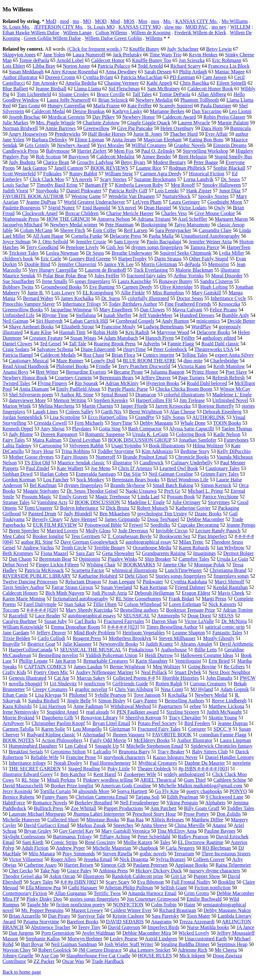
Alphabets (215, 803)
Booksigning (154, 225)
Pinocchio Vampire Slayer (29, 304)
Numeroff (105, 457)
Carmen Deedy (137, 287)
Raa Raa (135, 820)
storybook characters (125, 757)
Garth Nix (111, 412)
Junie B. (36, 293)
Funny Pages (55, 797)
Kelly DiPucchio (234, 451)
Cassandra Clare (215, 230)
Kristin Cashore (128, 916)
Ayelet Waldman (98, 933)
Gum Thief (195, 780)
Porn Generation (58, 933)
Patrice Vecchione (220, 497)
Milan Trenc (192, 542)
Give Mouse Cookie (215, 213)
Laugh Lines (45, 412)
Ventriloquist (188, 661)
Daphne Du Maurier (205, 763)
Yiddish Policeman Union (111, 655)
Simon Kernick (216, 485)
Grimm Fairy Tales (220, 474)
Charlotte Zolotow (101, 123)
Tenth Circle (74, 548)
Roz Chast (94, 355)
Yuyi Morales (110, 145)
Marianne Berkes (167, 111)
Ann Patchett (163, 808)
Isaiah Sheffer (117, 315)
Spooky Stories (213, 196)
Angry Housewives (28, 134)
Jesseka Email (98, 859)
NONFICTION (128, 905)
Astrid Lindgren (161, 939)
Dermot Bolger (239, 553)
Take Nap (50, 871)
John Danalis (219, 678)
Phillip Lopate (33, 661)
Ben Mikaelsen (114, 514)
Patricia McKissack (44, 570)
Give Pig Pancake (135, 128)
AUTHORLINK (209, 417)
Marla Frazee (106, 106)
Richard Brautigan (178, 910)
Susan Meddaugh (26, 72)
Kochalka (178, 695)
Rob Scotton (48, 157)
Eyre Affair (217, 134)
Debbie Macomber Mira (147, 933)
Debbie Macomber (206, 519)
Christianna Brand (228, 570)
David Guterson (124, 927)
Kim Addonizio (157, 451)
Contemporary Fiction (25, 893)
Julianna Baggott (167, 372)
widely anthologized (184, 774)
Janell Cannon (69, 168)
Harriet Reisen (79, 865)
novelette (242, 763)
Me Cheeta (226, 950)
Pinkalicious (141, 650)
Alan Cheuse (182, 412)
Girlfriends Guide (130, 684)
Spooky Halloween (222, 185)
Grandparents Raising (164, 553)
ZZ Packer (44, 961)
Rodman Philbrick (187, 168)
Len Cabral (76, 746)
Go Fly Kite (167, 791)
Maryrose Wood (173, 332)
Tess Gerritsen (85, 536)
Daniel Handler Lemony (230, 757)
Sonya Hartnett (132, 791)
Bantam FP (96, 185)
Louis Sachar (16, 185)
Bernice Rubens (19, 797)
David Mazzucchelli (23, 786)
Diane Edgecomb (98, 349)
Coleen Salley (79, 412)
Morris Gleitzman (159, 264)
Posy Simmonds (79, 854)
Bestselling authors (139, 610)
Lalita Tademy (17, 446)
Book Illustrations (167, 446)
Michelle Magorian (112, 848)
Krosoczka (229, 304)
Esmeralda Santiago (96, 474)
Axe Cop (49, 956)
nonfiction (95, 684)
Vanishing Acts (52, 502)
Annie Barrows (60, 128)
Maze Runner (70, 361)
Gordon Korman (19, 480)
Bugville (11, 644)
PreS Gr (172, 491)
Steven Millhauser (177, 638)
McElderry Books (152, 740)
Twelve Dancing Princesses (30, 582)
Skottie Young (223, 718)
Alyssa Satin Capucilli (192, 429)
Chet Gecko (21, 871)
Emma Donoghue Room (75, 627)
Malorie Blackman (194, 270)
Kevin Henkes (203, 55)
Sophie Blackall (229, 168)
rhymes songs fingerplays (157, 247)
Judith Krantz (159, 644)
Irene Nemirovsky (21, 712)
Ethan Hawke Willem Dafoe (31, 33)
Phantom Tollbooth (200, 100)
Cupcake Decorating (198, 525)
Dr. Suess (111, 298)
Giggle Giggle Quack (149, 123)
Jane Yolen (54, 55)
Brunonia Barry (134, 752)
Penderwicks (68, 134)
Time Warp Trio (165, 55)
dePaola (192, 264)
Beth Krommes (18, 553)
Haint (190, 905)
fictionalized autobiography (80, 599)
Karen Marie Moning (24, 599)
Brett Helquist (193, 157)
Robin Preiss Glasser (224, 117)
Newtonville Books (119, 644)
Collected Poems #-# (134, 678)
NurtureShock (176, 196)
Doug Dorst (199, 616)
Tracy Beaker (171, 752)
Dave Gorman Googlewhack (89, 542)
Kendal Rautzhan (231, 587)
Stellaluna (86, 315)
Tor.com (11, 610)
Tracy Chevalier (185, 718)
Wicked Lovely (194, 933)
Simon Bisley (112, 701)
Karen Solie (53, 729)
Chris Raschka (194, 83)
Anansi (219, 825)
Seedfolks (160, 525)
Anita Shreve (154, 825)
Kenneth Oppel (18, 429)
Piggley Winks (123, 559)
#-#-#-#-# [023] (123, 627)
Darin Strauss (168, 259)
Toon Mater (198, 916)
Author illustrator (20, 77)
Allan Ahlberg (212, 94)
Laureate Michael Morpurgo (37, 814)
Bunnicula (240, 128)
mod (64, 21)
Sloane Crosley (74, 94)
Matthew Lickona (226, 706)
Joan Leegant (122, 582)
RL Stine (30, 780)
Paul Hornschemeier (110, 763)
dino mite (193, 361)
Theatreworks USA (214, 349)
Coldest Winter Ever (131, 910)
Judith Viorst (15, 191)
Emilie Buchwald (204, 899)
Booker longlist (48, 536)
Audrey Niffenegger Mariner (104, 672)
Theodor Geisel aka (22, 876)
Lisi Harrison (53, 706)
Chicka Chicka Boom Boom (184, 389)
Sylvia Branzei (171, 859)
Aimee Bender (156, 157)
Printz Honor (205, 372)
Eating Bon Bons (206, 140)
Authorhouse (174, 650)
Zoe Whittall (83, 808)
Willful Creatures (149, 145)
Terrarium (184, 854)
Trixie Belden (16, 638)
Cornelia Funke (87, 236)
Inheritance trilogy (27, 763)
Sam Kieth (33, 842)
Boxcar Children (82, 213)
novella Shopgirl (25, 684)
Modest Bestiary (170, 162)
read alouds (98, 712)
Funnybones (236, 440)
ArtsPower (13, 723)
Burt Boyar (32, 944)
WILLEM (240, 27)
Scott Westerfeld (19, 174)
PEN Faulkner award (138, 712)
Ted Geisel (50, 344)
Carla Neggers (180, 848)
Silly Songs (173, 417)
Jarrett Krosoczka (173, 406)
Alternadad (94, 735)
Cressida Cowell (50, 423)
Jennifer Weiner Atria (210, 242)
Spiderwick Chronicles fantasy (222, 746)
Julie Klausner (77, 644)
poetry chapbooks (204, 791)
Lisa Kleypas (48, 695)
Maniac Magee (230, 72)
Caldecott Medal (48, 111)
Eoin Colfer (104, 230)
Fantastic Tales (227, 633)
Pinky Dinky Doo (44, 899)
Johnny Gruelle (18, 956)
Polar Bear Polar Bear (65, 276)
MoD (51, 21)
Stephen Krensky (111, 400)
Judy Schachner (183, 49)
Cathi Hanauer (83, 888)
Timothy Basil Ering (57, 185)
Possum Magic (37, 497)
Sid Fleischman (124, 89)
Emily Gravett (73, 497)
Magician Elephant (162, 140)
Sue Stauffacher (18, 281)
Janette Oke (175, 565)
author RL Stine (37, 542)
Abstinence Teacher (51, 927)
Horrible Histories (180, 678)
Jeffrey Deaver (156, 378)
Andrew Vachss (38, 548)
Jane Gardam (16, 633)
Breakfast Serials (26, 752)
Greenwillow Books (23, 310)
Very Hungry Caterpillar (53, 270)
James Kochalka (77, 298)
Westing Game (86, 196)
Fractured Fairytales (124, 621)
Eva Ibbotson (150, 882)
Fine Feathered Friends (188, 304)
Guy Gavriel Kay (76, 831)
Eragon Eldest (196, 593)
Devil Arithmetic (237, 644)
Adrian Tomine (238, 610)
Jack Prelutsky (127, 55)
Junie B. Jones (148, 134)
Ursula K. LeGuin (150, 434)
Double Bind (37, 264)
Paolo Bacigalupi (164, 242)
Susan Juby (56, 621)
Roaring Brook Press (115, 344)
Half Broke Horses (107, 134)
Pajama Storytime (41, 922)
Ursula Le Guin (233, 559)
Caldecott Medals (58, 355)
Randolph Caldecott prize (138, 876)
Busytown (79, 157)
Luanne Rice (148, 168)
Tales (165, 842)
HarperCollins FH (154, 400)
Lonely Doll (103, 361)
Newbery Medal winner (74, 225)
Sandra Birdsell (44, 701)
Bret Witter (47, 372)
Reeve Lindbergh (229, 701)
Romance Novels (50, 803)
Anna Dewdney (121, 72)
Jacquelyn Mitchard (22, 225)
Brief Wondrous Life (188, 480)
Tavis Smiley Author (23, 587)
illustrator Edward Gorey (28, 774)
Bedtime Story (195, 451)
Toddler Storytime (116, 451)
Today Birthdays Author (133, 304)
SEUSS (226, 616)
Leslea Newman (62, 253)
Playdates (82, 429)
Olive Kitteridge (176, 287)
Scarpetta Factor (88, 570)
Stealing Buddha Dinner (185, 944)
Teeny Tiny (89, 927)
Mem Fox (124, 151)
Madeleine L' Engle (232, 395)
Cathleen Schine (230, 780)
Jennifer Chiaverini (77, 264)
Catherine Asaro (40, 865)
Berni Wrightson (145, 412)
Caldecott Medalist (115, 157)
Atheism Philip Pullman (129, 888)
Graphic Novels (190, 145)
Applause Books (191, 865)
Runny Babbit (83, 174)
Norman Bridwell (20, 128)
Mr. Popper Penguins (43, 910)
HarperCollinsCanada (31, 650)
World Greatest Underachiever (94, 202)
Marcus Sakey (91, 678)
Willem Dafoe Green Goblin (113, 38)
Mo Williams (235, 21)
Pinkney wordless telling (108, 780)
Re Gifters (234, 667)
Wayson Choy (17, 950)
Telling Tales (195, 355)
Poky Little (119, 769)
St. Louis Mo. (16, 27)
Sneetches (123, 825)
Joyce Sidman (16, 242)
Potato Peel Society (157, 723)
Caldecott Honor (108, 60)
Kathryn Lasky (127, 111)
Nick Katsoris (222, 604)
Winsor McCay (235, 389)
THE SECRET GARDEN (35, 769)
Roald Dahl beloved (207, 383)
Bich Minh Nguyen (65, 593)
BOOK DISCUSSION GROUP (140, 440)
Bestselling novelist (58, 655)
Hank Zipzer (199, 191)
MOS (129, 21)
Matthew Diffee (207, 820)
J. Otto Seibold (53, 242)
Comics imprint (158, 355)
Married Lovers (62, 531)
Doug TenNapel (163, 519)
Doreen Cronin (60, 77)
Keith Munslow (229, 366)
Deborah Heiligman (154, 593)
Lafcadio (102, 752)
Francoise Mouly (119, 327)
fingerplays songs (231, 576)
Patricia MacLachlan (142, 77)
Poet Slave (236, 372)
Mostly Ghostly (219, 638)
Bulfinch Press (49, 808)
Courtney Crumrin (73, 378)
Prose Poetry (196, 814)
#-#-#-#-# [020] (42, 610)
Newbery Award (73, 145)
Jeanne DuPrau (41, 202)
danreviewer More (27, 400)
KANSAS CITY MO (140, 27)
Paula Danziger (216, 106)
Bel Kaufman (43, 485)
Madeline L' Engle (146, 502)
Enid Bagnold (96, 208)
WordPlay (201, 327)
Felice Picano (224, 310)
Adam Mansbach (121, 338)
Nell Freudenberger (139, 803)
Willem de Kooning (151, 33)
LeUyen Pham (147, 202)
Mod (115, 21)
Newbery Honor (139, 117)
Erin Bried (219, 661)
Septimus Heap (232, 944)
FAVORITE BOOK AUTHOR (33, 196)
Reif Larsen (136, 230)
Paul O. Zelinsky (158, 151)
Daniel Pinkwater (84, 191)
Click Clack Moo (47, 179)
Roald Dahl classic (220, 344)
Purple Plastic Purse (128, 389)
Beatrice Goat (41, 644)
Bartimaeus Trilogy (72, 837)
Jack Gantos (35, 168)
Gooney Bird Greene (90, 259)
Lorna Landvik (199, 179)
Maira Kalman (47, 440)
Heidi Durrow (159, 655)
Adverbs (151, 344)
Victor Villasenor (26, 859)
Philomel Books (72, 366)
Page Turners (191, 378)
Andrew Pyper (70, 848)
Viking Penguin (182, 803)
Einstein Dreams (230, 145)
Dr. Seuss (230, 179)
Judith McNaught (224, 712)
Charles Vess (174, 213)
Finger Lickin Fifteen (57, 565)
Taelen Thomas (237, 429)
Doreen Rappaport (59, 434)
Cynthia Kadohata (189, 582)
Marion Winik (17, 406)
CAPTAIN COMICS (45, 667)
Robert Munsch (152, 508)
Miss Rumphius (168, 293)
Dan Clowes (153, 310)
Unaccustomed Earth (206, 939)
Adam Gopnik (235, 689)
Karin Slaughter (151, 661)
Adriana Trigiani (154, 219)
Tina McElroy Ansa (177, 831)
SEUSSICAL (137, 616)
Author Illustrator (195, 740)
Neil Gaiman (15, 321)
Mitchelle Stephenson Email (155, 746)
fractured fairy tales (147, 276)
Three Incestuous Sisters (226, 854)
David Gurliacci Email (47, 825)
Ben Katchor (73, 774)
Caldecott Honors (20, 593)
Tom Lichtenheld (34, 94)
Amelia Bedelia (81, 83)
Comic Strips (64, 842)
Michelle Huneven (21, 820)
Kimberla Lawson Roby (139, 185)
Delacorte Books (214, 332)
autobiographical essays (92, 616)
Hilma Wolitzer (208, 446)
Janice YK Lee (119, 264)
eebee (195, 706)
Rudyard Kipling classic (51, 735)
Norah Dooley (68, 763)
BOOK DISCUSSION (97, 502)
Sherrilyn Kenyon (143, 718)
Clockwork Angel (40, 213)
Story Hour (43, 451)
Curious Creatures (208, 684)
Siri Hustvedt (49, 321)
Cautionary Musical (29, 361)
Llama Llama (88, 89)
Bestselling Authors (184, 701)
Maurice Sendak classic (81, 463)
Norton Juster (77, 66)
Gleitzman (120, 729)
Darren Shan (164, 621)
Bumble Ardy (236, 315)
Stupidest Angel (63, 712)
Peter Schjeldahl (154, 837)
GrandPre (145, 417)
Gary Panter (145, 701)
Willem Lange (77, 33)
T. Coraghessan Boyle (130, 536)
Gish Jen (115, 247)
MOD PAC (197, 27)
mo (76, 21)
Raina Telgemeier (233, 865)
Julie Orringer (186, 502)
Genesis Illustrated (28, 678)
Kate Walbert (70, 468)
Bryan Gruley (38, 831)
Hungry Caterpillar (66, 106)
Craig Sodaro (16, 349)
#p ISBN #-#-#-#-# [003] (204, 769)
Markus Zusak (91, 825)
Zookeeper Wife (140, 774)
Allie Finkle (133, 293)
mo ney (219, 27)
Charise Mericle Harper (130, 213)
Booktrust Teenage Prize (191, 610)
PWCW (247, 678)
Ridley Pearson (193, 837)
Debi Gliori (136, 576)
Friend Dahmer (190, 587)
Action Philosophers (62, 740)
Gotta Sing (110, 429)
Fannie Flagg (181, 344)
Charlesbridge (224, 361)
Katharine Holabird (98, 576)
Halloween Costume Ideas (207, 655)
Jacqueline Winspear (71, 310)
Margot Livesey (87, 910)
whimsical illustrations (134, 570)
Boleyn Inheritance (79, 508)
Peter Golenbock (170, 349)
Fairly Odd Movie (108, 740)
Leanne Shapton (189, 633)
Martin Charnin (97, 406)
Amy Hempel (83, 519)
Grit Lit (178, 876)
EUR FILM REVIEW (55, 525)
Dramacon (146, 395)
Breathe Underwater (132, 253)
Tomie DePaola (175, 94)
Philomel (78, 695)
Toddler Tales (241, 808)
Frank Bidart (181, 599)
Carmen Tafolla (18, 729)
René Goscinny (100, 842)
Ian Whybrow (231, 548)
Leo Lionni (240, 111)
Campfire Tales (194, 559)
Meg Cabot (14, 536)
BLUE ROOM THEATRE (149, 361)
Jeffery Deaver (51, 633)
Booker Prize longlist (72, 786)
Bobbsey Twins (18, 287)
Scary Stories (113, 179)
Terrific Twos (107, 893)
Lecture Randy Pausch (218, 531)
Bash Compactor (145, 429)
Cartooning (50, 446)
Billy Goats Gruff (202, 808)
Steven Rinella (117, 854)
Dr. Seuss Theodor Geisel (92, 491)
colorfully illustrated (148, 298)
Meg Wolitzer (167, 667)
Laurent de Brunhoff (105, 270)
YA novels (82, 179)
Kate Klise (41, 332)
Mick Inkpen (192, 956)
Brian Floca (123, 355)
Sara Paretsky (166, 916)
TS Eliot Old (37, 463)
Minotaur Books (103, 820)
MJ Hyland (202, 689)
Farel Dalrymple (40, 604)
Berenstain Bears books (136, 480)
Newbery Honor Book (25, 378)
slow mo (173, 27)
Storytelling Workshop (205, 151)
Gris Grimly (37, 145)
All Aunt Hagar (48, 236)
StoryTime (122, 423)
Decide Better (241, 321)
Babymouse (58, 151)
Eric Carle (51, 259)
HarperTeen (239, 247)
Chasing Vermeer (122, 83)
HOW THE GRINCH (68, 219)
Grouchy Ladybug (95, 162)
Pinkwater (153, 582)
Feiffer (188, 338)
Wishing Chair (101, 565)
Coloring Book (191, 434)
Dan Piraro (59, 916)
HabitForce (14, 803)
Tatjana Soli (148, 797)
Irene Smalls (54, 281)
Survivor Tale (91, 916)
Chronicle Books (192, 457)
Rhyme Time (55, 315)
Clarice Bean (56, 162)
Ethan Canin (15, 695)
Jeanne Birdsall (51, 89)
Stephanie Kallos (43, 939)
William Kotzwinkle (23, 627)
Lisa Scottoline (65, 417)
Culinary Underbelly (192, 463)
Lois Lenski (167, 191)
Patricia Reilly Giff (128, 191)
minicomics (208, 321)
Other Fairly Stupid (209, 259)
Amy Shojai (52, 429)
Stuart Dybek (188, 672)
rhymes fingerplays (83, 485)
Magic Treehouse (113, 497)
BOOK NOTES (18, 740)
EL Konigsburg (98, 293)
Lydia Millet (232, 253)
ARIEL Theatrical (158, 780)
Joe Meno (101, 468)
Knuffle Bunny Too (152, 60)
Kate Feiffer (139, 106)
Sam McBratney (163, 89)
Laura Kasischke (134, 281)
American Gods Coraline (126, 786)
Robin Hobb (105, 332)
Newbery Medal (211, 695)
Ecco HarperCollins (108, 417)
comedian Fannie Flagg (223, 735)
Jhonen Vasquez (129, 735)
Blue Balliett (15, 89)
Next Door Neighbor (229, 672)
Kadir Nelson (227, 434)
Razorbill (18, 616)
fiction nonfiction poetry (81, 905)
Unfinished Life (19, 315)
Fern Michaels (89, 423)
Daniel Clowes (17, 344)
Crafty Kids (14, 672)
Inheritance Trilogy (82, 304)
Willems (154, 38)
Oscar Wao (73, 961)
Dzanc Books (208, 514)
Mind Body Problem (94, 633)
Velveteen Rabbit (86, 446)
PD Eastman (183, 77)
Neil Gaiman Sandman (74, 944)
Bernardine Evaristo (86, 372)
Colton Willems (111, 33)
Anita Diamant (34, 389)
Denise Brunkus (89, 111)
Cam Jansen (214, 77)
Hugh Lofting (214, 287)
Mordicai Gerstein (66, 117)
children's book (18, 259)
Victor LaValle (199, 621)
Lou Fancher (56, 480)
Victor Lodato (192, 208)
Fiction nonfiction (213, 888)
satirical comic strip (225, 627)
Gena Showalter (118, 553)
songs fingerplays (92, 281)
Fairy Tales (14, 440)
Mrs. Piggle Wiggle (55, 123)
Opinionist (90, 559)
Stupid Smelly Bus (233, 157)
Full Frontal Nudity (191, 882)
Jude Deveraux (133, 531)
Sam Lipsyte (126, 242)
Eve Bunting (102, 287)
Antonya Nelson (113, 219)
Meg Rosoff (183, 185)
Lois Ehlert (14, 66)
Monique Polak (209, 565)
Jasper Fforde (134, 406)
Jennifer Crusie (91, 242)
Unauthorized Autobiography (210, 236)
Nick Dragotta (134, 859)
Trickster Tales (24, 253)
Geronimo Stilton (68, 752)
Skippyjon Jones (19, 55)
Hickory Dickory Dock (159, 871)
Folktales (53, 174)
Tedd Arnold (150, 66)
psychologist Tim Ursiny (162, 514)
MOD (101, 21)
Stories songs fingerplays (181, 576)
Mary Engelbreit (116, 310)
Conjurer (197, 729)
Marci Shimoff (229, 582)
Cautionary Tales (222, 468)
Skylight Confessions (24, 837)
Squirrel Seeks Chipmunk (185, 253)
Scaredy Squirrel (176, 106)
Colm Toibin (164, 905)
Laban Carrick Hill (89, 321)
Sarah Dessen (158, 72)
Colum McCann (36, 230)
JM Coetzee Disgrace (100, 950)
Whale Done (193, 423)
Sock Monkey (90, 480)
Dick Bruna (118, 508)
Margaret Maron (231, 219)
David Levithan (85, 440)
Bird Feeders (197, 723)
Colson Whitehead (143, 604)
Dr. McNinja (234, 621)
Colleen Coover (209, 859)
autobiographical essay (148, 542)
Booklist (227, 882)
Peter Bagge (206, 162)
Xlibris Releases (167, 820)
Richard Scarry (185, 66)
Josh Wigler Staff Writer (129, 944)
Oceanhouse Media (152, 548)
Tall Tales (142, 94)
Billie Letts (206, 650)
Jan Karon (66, 661)
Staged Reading (84, 769)
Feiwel (136, 525)
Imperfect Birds (164, 927)
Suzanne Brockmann (155, 179)
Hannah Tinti (72, 332)
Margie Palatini (233, 123)
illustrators (94, 876)
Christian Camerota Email (102, 797)
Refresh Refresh (228, 378)
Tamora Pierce (205, 247)
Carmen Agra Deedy (161, 174)
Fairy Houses (75, 457)
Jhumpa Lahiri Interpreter (99, 814)
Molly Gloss (98, 531)
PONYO (238, 791)
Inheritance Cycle (228, 298)
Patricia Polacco (114, 66)
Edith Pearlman (182, 797)
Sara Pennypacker (173, 230)
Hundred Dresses (197, 315)
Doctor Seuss (190, 298)
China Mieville (189, 825)
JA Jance (245, 927)
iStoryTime (134, 349)
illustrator (122, 463)
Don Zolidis (229, 814)
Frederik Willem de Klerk (200, 33)
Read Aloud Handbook (26, 366)
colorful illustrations (184, 395)
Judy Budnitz (22, 162)
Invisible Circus (172, 531)
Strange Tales (16, 502)
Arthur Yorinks (189, 276)
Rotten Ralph (169, 684)
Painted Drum (42, 514)
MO (87, 21)
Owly (220, 208)
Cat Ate (62, 678)
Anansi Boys (15, 372)
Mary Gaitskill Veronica (125, 831)
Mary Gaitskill (206, 293)
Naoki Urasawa (141, 491)
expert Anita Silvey (234, 355)
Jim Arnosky (45, 83)
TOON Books (227, 423)
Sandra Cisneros (216, 281)
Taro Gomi (29, 106)
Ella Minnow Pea (43, 888)
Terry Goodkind (42, 247)
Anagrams (161, 922)
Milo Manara (42, 854)
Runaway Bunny (176, 281)
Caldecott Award (179, 117)
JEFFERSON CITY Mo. (59, 27)
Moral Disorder (227, 276)
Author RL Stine (77, 395)
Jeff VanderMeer (156, 315)
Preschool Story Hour (154, 814)
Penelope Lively (82, 247)
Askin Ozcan (62, 876)
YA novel (127, 208)
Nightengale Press (21, 219)
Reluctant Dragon (83, 582)
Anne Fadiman (88, 706)
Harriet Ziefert (92, 151)
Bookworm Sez (175, 536)
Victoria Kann (192, 366)
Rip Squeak (86, 383)
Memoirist (219, 264)
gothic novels (153, 854)
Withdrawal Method (131, 706)
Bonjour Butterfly (216, 406)
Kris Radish (137, 332)
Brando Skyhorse (128, 485)
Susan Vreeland (117, 587)
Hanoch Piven (160, 338)
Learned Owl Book (179, 468)
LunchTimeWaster (184, 570)
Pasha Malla (161, 236)
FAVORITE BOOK (172, 735)
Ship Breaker (158, 559)
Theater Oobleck (154, 769)
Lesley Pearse (124, 939)
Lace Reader (48, 616)
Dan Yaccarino (207, 111)
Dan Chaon (20, 559)
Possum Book (181, 497)
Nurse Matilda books (208, 927)
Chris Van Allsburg (134, 689)
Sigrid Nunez (61, 208)
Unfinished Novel (230, 400)
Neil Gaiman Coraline (171, 474)
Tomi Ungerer (38, 508)
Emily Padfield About (78, 389)
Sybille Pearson (110, 695)
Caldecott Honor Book (210, 89)
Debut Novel (15, 565)
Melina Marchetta (56, 406)
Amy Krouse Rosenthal (74, 72)
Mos (143, 21)
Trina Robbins (76, 451)
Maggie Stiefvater (41, 491)
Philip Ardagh (193, 72)
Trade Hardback (108, 961)
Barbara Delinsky (49, 140)
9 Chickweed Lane (225, 797)
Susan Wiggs (83, 338)
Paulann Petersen (151, 865)
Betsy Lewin (219, 49)
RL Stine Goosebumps (138, 599)
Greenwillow (96, 128)
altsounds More (94, 791)
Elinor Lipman (90, 140)
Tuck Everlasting (151, 270)
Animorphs (168, 616)
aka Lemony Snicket (150, 950)
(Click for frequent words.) (95, 49)
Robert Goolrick (55, 950)
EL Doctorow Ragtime (201, 842)
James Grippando (122, 519)
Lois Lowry (63, 293)
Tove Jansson (147, 695)
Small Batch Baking (173, 485)
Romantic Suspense (105, 434)
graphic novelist (91, 689)
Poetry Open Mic (51, 672)
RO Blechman (217, 848)
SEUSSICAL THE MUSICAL (91, 650)
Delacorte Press (125, 236)
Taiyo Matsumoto (192, 225)
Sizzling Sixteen (183, 712)
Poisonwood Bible (103, 525)
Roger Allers (63, 859)
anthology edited (219, 338)
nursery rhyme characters (215, 871)
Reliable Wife (45, 757)
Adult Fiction (35, 848)
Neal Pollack (154, 672)
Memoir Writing (70, 400)
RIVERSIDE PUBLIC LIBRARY (37, 576)
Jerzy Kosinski (17, 791)
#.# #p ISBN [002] (79, 882)
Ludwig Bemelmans (163, 327)
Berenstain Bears (116, 378)
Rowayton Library (99, 718)
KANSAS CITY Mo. (197, 21)
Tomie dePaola (34, 60)
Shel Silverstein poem (31, 395)
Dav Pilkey (104, 117)
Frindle (103, 366)
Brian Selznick (113, 100)
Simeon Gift (113, 865)
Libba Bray (44, 66)
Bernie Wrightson (127, 667)
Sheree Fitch (73, 230)
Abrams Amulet (196, 644)
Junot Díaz (230, 191)
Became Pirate (128, 372)
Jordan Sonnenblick (22, 417)
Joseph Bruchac (25, 117)
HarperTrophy (132, 259)
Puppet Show (207, 876)
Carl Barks (85, 621)
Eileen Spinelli (231, 83)
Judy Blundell (78, 514)
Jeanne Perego (241, 525)
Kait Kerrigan (153, 587)
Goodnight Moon (225, 202)
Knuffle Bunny (144, 49)
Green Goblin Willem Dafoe (52, 38)
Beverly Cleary (47, 519)
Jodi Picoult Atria (109, 593)
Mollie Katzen (138, 842)
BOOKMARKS (139, 565)
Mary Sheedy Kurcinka (89, 610)
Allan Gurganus (70, 893)
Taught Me (38, 905)
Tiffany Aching (115, 837)
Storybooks (47, 191)
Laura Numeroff (89, 55)
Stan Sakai (75, 604)
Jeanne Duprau (233, 723)
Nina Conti (172, 689)
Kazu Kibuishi (17, 706)
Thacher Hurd (184, 134)
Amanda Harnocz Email (152, 893)
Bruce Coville (111, 94)
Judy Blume (21, 434)
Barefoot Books (82, 922)
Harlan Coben (54, 474)
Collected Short (63, 820)
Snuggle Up (107, 746)
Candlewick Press (20, 151)
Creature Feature (46, 338)
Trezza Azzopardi (197, 922)
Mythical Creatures (158, 763)
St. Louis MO (101, 27)
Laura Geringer (184, 202)
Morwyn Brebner (85, 939)
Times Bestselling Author (172, 627)
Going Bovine (202, 667)
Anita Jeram (124, 140)
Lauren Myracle (194, 123)
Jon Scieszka (192, 60)
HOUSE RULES (155, 956)
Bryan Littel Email (111, 723)
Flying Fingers (52, 383)
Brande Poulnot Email (145, 457)
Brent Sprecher (24, 531)
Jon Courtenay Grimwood (153, 899)
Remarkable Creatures (106, 661)
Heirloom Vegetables (144, 633)
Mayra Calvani (187, 310)
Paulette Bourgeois (22, 208)
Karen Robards (194, 548)
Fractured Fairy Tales (159, 729)
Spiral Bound (115, 395)
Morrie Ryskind (18, 718)
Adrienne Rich (193, 950)
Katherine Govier (193, 508)
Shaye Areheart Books (31, 327)
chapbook (148, 848)
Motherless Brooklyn (130, 638)
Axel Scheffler (192, 219)
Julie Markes (15, 123)
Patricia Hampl (18, 355)
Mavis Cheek (231, 593)
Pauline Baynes (220, 831)
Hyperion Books (163, 383)
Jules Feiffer (107, 276)
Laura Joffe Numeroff (69, 100)
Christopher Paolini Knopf (58, 723)
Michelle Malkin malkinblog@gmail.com (200, 786)
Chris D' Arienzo (135, 468)
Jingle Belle (79, 701)
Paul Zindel (38, 468)
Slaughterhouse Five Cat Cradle (98, 956)
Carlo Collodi (52, 638)
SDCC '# (222, 729)
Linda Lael (149, 497)
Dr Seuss (95, 253)
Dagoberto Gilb (58, 718)
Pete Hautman (119, 225)
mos (155, 21)
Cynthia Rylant (98, 77)
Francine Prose (81, 757)
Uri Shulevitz (63, 684)
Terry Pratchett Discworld (144, 366)
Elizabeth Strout (78, 327)
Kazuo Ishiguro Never (175, 757)
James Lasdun (88, 667)
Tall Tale (78, 344)
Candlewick (151, 463)
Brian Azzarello (25, 916)
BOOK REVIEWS (109, 168)
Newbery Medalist (154, 100)
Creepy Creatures (50, 689)
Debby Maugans (156, 423)
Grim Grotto (197, 893)
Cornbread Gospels (135, 321)
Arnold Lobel (70, 60)
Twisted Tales (16, 383)
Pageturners (170, 706)
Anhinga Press (113, 871)
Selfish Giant (174, 888)
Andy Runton (175, 321)
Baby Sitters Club (210, 752)
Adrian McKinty (122, 383)
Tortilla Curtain (55, 791)
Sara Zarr (85, 553)
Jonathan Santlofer (198, 440)
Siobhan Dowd (18, 474)
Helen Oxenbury (177, 128)
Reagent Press (87, 638)
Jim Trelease (192, 400)
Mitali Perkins (61, 780)
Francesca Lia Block (229, 66)
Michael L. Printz (205, 491)
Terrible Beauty (109, 548)
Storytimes (219, 502)
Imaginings (205, 553)
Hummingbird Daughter (33, 746)
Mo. (167, 21)
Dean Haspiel (158, 208)
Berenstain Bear (55, 559)
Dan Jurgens (21, 933)
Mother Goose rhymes (31, 457)
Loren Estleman (185, 604)
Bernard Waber (38, 298)
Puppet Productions (123, 808)
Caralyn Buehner (20, 621)
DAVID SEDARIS (125, 922)
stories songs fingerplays (94, 899)
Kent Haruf (105, 774)
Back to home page (22, 972)
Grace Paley (79, 871)
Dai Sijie (132, 474)
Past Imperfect (213, 536)
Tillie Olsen (105, 604)
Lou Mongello (87, 729)
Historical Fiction (206, 174)
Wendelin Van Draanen (132, 196)
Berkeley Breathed (94, 803)
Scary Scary (118, 882)
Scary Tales (41, 882)
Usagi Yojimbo (126, 446)
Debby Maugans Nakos (227, 910)
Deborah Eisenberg (222, 412)
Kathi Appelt (159, 83)
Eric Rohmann (227, 60)
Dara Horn (212, 128)
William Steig (119, 174)
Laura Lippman (236, 740)
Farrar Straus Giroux (72, 587)
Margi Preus (214, 599)
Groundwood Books (61, 287)
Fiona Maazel (54, 553)
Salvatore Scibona (55, 349)
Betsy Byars (133, 162)
